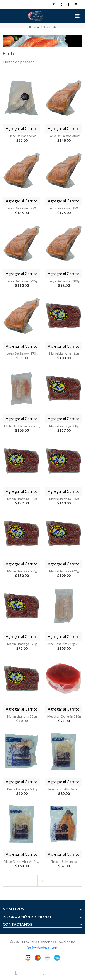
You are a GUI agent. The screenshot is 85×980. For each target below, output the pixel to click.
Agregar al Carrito (22, 128)
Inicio (34, 27)
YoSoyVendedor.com (42, 947)
